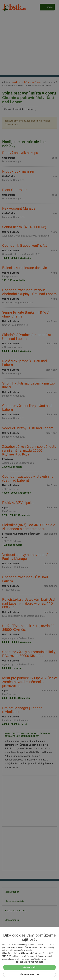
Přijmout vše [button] (29, 967)
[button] (29, 962)
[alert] (29, 490)
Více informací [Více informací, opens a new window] (40, 959)
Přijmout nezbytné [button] (29, 974)
